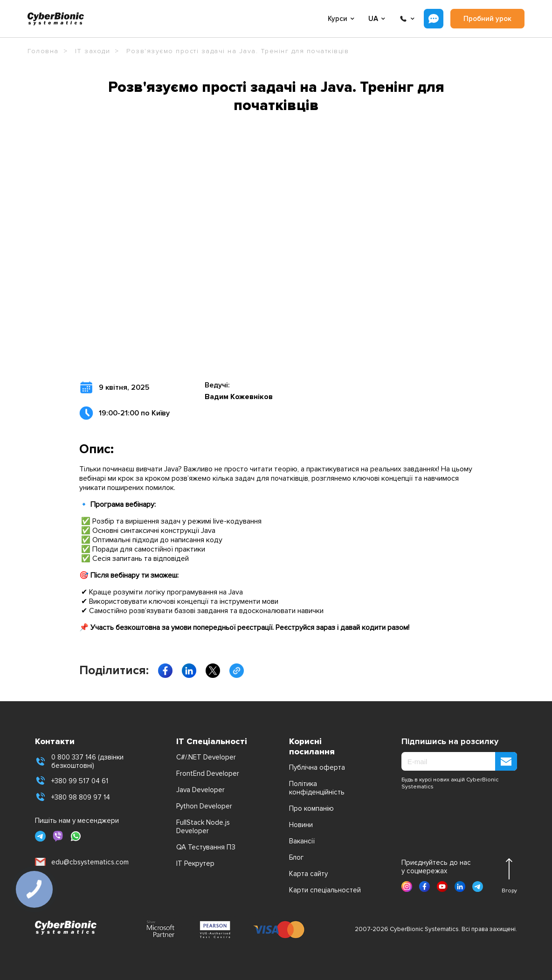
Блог (296, 857)
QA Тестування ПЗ (206, 847)
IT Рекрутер (195, 863)
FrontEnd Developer (208, 773)
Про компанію (311, 808)
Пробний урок (487, 19)
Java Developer (200, 790)
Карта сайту (308, 874)
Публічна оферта (317, 767)
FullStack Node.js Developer (203, 827)
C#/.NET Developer (206, 757)
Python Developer (204, 806)
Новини (301, 825)
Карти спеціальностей (325, 890)
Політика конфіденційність (317, 788)
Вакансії (302, 841)
